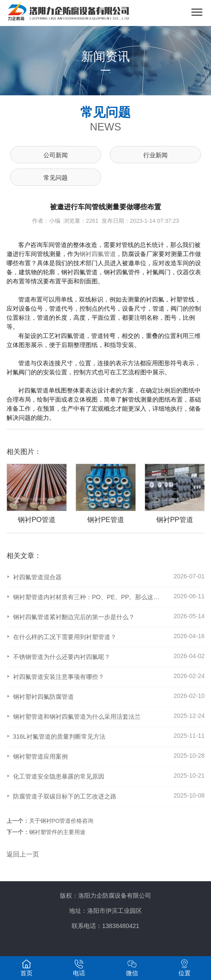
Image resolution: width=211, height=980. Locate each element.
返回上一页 (23, 854)
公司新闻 (56, 155)
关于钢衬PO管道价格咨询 (61, 821)
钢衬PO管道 (57, 520)
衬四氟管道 (101, 254)
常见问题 (56, 178)
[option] (52, 494)
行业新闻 (155, 155)
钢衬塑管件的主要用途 (57, 832)
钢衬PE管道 (126, 520)
